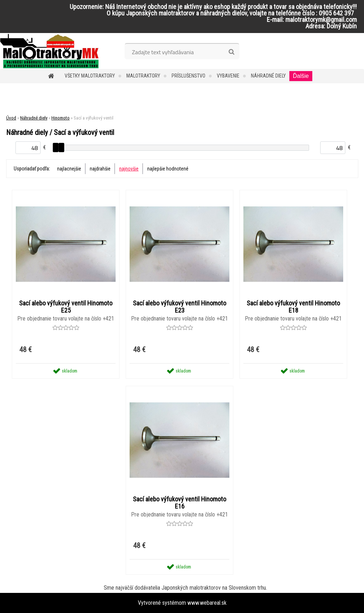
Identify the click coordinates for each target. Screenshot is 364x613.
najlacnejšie (69, 169)
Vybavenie (228, 76)
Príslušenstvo (188, 76)
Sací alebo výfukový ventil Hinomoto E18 (293, 307)
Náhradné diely (268, 76)
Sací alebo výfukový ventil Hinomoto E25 (66, 307)
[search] (231, 52)
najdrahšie (100, 169)
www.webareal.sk (207, 603)
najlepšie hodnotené (168, 169)
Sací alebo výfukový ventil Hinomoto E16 (179, 503)
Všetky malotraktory (90, 76)
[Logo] (49, 51)
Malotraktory (143, 76)
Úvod (11, 118)
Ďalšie (301, 76)
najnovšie (129, 169)
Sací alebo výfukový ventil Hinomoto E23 (179, 307)
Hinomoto (60, 118)
